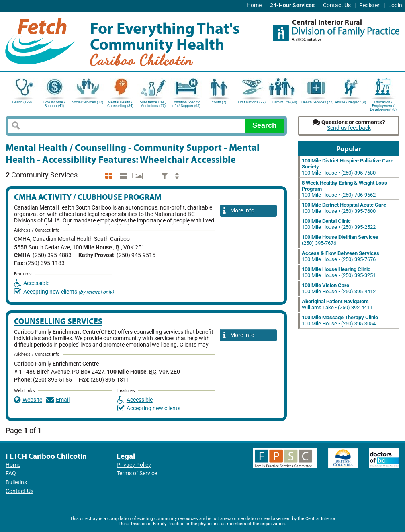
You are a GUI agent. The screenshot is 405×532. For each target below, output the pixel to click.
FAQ (11, 473)
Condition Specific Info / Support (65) (186, 104)
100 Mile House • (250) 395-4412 (339, 288)
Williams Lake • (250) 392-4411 (337, 304)
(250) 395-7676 (340, 240)
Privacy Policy (134, 465)
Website (28, 400)
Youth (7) (219, 102)
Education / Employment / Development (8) (383, 105)
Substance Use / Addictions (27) (153, 104)
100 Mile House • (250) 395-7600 (344, 208)
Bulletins (16, 482)
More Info (239, 211)
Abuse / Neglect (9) (350, 102)
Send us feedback (349, 128)
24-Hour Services (292, 5)
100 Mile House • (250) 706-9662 (344, 189)
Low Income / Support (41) (54, 104)
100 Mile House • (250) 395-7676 (341, 256)
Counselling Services (58, 321)
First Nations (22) (252, 102)
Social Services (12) (88, 102)
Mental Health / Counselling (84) (120, 104)
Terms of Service (137, 473)
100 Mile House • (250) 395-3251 (339, 272)
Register (369, 5)
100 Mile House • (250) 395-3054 (340, 320)
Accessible (32, 283)
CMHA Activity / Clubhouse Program (88, 197)
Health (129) (22, 102)
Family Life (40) (285, 102)
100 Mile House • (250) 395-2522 (339, 224)
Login (395, 5)
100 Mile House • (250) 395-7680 (348, 167)
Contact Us (337, 5)
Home (254, 5)
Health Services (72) (317, 102)
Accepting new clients (64, 292)
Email (58, 400)
